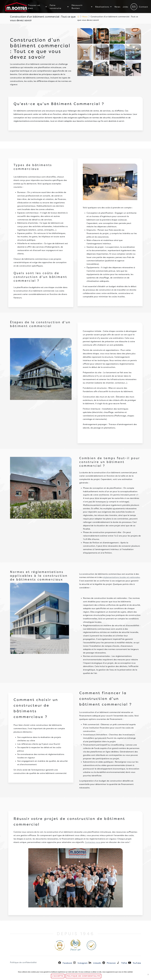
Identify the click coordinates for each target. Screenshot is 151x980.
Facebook (67, 963)
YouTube (137, 963)
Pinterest (111, 963)
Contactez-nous (93, 842)
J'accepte (58, 976)
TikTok (124, 963)
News (85, 17)
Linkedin (97, 963)
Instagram (83, 963)
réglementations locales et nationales (121, 577)
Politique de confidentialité (23, 962)
